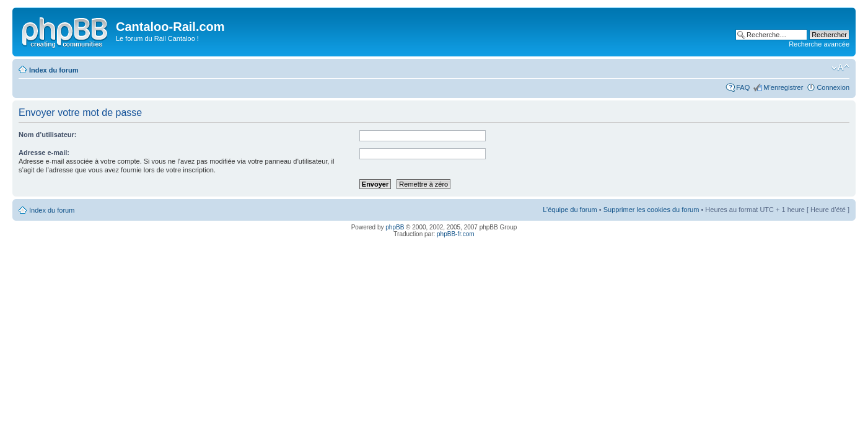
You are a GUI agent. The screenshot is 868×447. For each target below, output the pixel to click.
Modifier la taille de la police (840, 68)
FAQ (743, 87)
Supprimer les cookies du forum (651, 210)
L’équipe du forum (570, 210)
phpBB (395, 227)
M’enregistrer (783, 87)
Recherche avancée (819, 44)
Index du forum (54, 70)
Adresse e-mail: (44, 153)
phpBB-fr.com (456, 234)
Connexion (833, 87)
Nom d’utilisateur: (48, 135)
